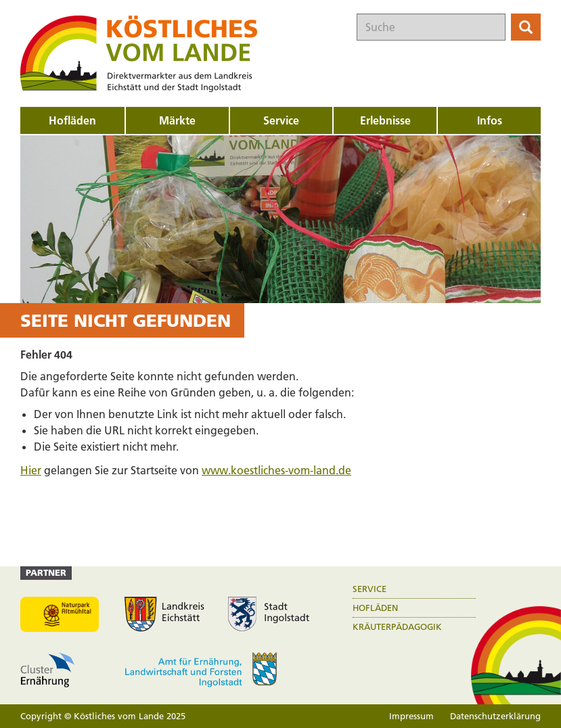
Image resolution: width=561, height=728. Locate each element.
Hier (31, 470)
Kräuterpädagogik (397, 627)
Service (369, 589)
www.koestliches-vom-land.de (276, 470)
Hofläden (375, 608)
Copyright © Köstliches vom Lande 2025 (103, 716)
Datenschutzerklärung (495, 716)
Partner (46, 572)
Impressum (411, 716)
